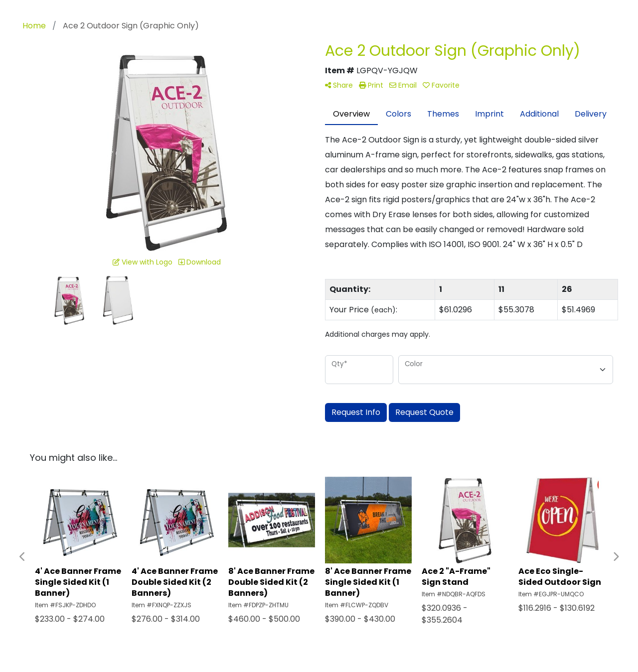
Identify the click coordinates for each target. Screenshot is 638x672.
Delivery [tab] (591, 114)
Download (200, 262)
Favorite (441, 85)
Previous (22, 557)
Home (34, 26)
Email (403, 85)
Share (339, 85)
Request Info (356, 412)
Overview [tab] (351, 114)
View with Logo (143, 262)
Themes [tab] (443, 114)
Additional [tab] (539, 114)
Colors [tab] (399, 114)
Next (616, 557)
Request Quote (424, 412)
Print (371, 85)
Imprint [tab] (489, 114)
